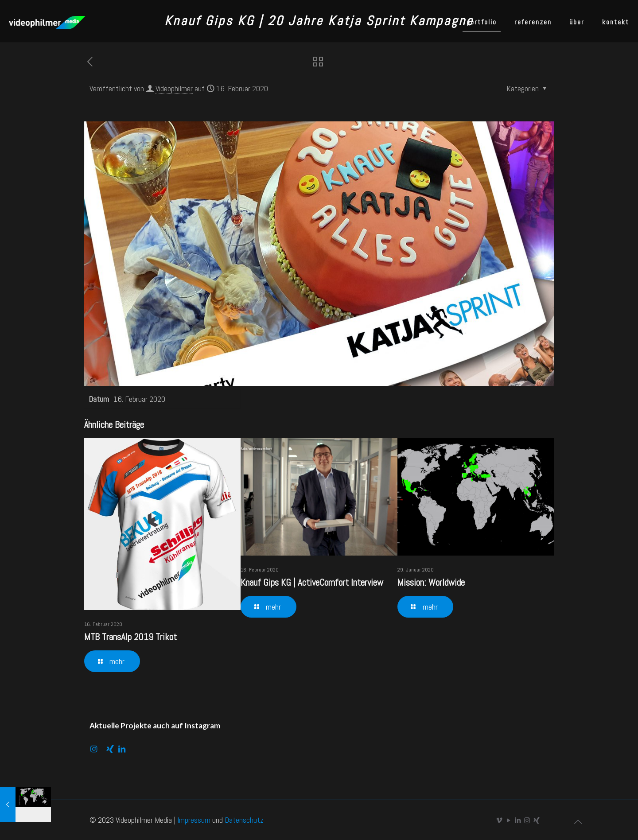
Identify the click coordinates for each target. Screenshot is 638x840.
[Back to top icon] (578, 822)
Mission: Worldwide (431, 582)
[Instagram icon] (527, 820)
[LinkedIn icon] (518, 820)
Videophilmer (174, 88)
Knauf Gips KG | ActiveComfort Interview (312, 582)
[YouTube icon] (508, 820)
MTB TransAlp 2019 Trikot (130, 637)
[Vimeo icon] (499, 820)
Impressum (194, 820)
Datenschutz (244, 820)
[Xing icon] (536, 820)
